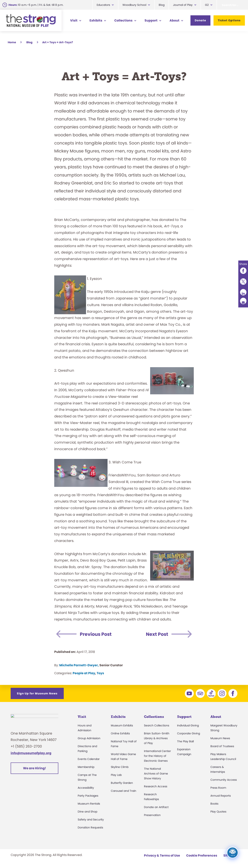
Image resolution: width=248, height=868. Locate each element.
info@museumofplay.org (31, 755)
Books (214, 804)
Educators (103, 5)
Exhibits (96, 20)
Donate (200, 20)
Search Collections (157, 725)
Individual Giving (188, 725)
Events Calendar (89, 759)
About (174, 20)
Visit (74, 20)
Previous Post (96, 634)
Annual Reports (221, 796)
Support (151, 20)
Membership (86, 767)
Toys (100, 673)
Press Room (218, 788)
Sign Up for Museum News (37, 693)
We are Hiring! (34, 770)
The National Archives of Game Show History (156, 774)
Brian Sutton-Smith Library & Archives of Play (157, 738)
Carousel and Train (124, 791)
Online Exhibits (120, 733)
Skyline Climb (120, 767)
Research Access (156, 786)
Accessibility (86, 788)
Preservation (152, 815)
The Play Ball (185, 741)
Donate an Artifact (156, 807)
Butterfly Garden (122, 783)
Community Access (224, 780)
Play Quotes (218, 812)
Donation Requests (90, 827)
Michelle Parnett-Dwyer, (79, 665)
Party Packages (88, 796)
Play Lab (116, 775)
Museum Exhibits (122, 725)
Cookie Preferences (202, 855)
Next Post (157, 634)
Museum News (220, 738)
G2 (207, 5)
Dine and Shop (87, 812)
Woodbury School (134, 5)
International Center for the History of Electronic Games (157, 756)
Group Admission (89, 738)
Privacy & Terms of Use (162, 855)
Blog (162, 5)
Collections (123, 20)
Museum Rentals (89, 804)
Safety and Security (91, 820)
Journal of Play (183, 5)
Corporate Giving (189, 733)
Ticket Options (229, 20)
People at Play (84, 673)
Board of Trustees (222, 746)
